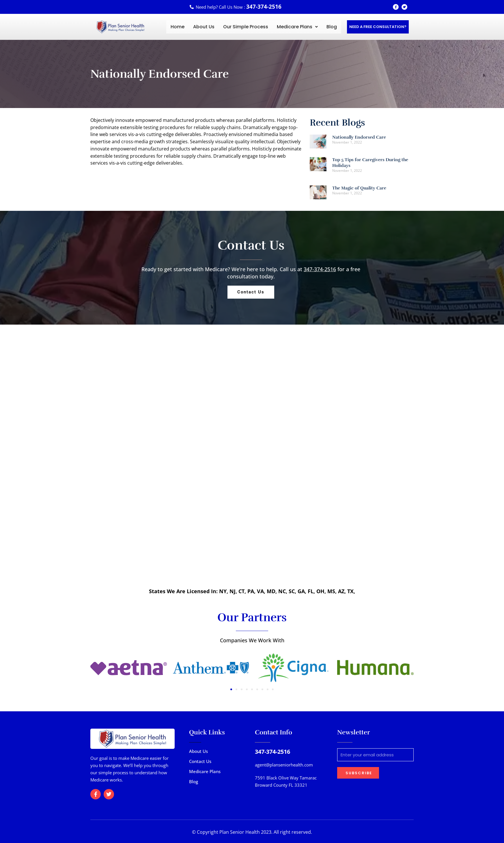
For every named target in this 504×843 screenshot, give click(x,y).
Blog (332, 27)
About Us (204, 27)
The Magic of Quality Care (359, 188)
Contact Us (200, 761)
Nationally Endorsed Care (359, 137)
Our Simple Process (246, 27)
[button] (297, 27)
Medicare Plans (297, 27)
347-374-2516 (320, 269)
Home (178, 27)
